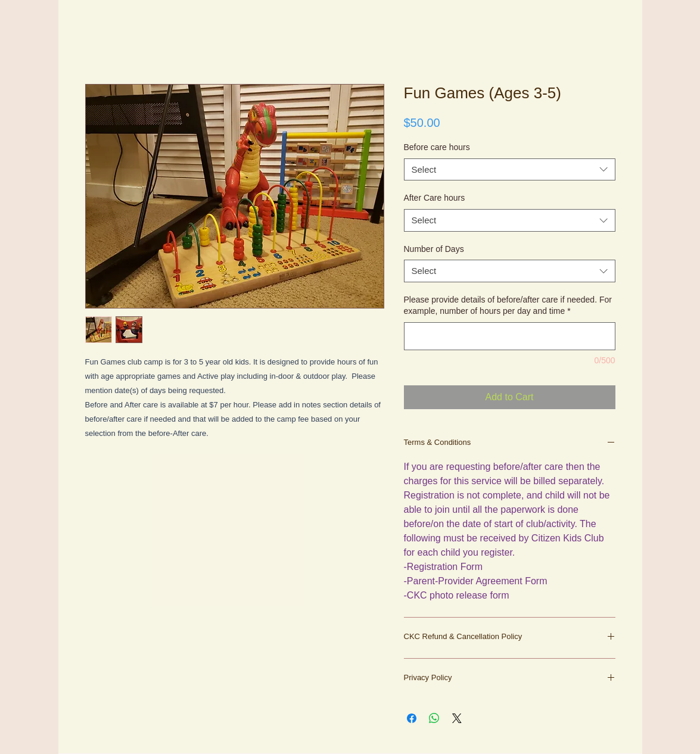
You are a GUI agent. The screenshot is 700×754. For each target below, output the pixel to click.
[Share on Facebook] (412, 718)
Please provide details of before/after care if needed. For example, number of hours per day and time (508, 306)
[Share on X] (457, 718)
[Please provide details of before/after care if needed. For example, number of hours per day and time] (510, 336)
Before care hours (437, 147)
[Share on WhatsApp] (434, 718)
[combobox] (510, 170)
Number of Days (434, 249)
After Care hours (435, 198)
